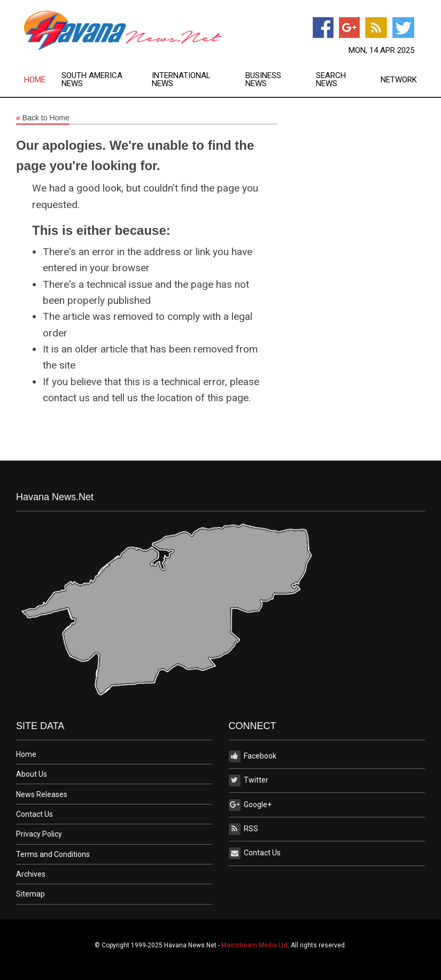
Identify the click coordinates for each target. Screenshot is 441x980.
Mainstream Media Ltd (254, 945)
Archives (31, 874)
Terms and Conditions (53, 854)
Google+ (250, 805)
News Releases (42, 794)
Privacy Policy (39, 834)
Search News (331, 80)
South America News (92, 80)
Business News (263, 80)
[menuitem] (43, 80)
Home (35, 80)
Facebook (253, 756)
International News (181, 80)
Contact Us (34, 814)
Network (399, 80)
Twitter (249, 780)
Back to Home (43, 118)
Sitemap (30, 894)
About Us (32, 774)
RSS (243, 829)
